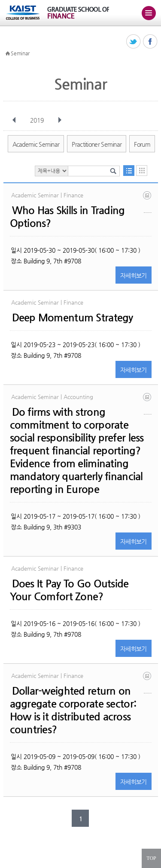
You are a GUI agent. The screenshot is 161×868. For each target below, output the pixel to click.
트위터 (134, 42)
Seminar (20, 53)
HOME (8, 54)
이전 (14, 120)
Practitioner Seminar (97, 144)
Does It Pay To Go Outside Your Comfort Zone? (69, 590)
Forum (142, 144)
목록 (129, 171)
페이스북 (150, 42)
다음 (60, 120)
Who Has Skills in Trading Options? (67, 217)
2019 (38, 120)
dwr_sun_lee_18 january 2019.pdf (148, 682)
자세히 (134, 275)
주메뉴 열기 (149, 13)
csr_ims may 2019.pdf (148, 404)
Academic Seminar (36, 144)
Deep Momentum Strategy (73, 318)
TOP (151, 858)
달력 (142, 171)
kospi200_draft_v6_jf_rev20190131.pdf (148, 202)
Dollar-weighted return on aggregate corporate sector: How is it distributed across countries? (73, 710)
